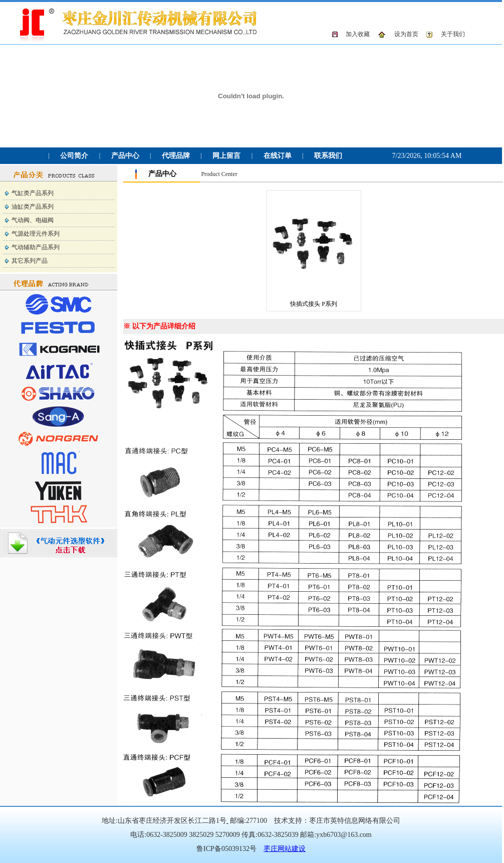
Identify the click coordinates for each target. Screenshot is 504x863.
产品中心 (125, 156)
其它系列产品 (30, 261)
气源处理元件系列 (36, 234)
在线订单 (278, 156)
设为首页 (406, 34)
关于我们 (453, 34)
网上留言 (226, 156)
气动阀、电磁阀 (33, 220)
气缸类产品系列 (33, 193)
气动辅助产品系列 (36, 247)
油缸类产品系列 (33, 207)
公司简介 (74, 156)
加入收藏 (358, 34)
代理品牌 (176, 156)
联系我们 (328, 156)
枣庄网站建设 (285, 849)
